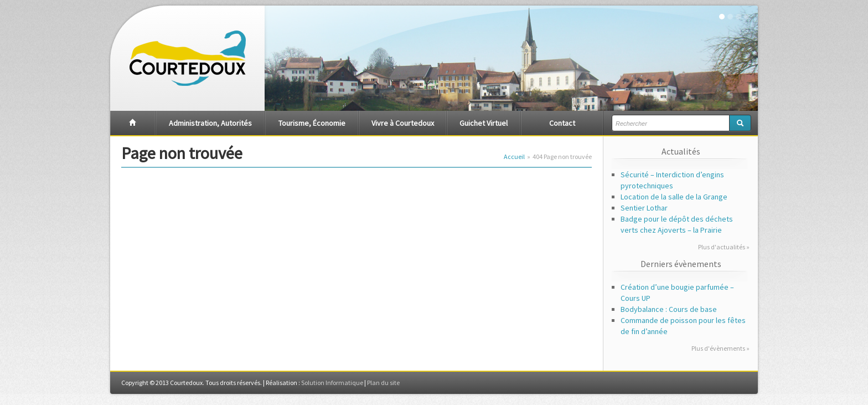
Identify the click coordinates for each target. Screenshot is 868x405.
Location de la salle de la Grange (674, 197)
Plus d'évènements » (720, 348)
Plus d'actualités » (724, 247)
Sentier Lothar (644, 208)
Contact (562, 123)
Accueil (514, 157)
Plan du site (383, 383)
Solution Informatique (332, 383)
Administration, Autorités (210, 123)
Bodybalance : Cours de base (669, 309)
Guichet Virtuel (484, 123)
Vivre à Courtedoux (403, 123)
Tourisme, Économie (312, 123)
